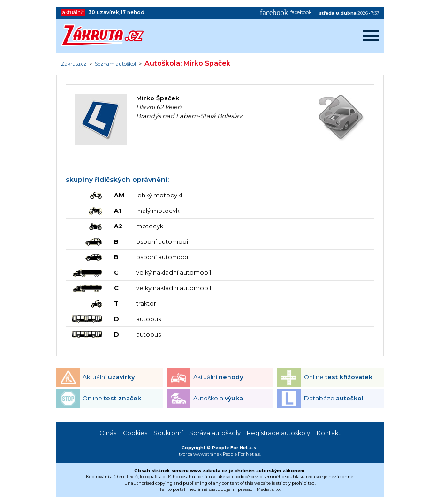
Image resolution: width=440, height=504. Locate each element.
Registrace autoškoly (278, 433)
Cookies (135, 433)
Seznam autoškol (115, 64)
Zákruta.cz (74, 64)
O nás (108, 433)
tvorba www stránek (200, 454)
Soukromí (168, 433)
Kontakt (329, 433)
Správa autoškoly (215, 433)
